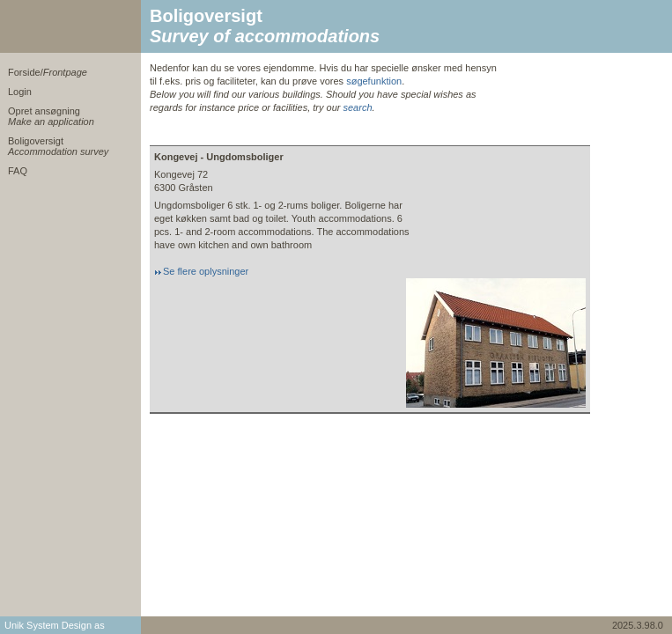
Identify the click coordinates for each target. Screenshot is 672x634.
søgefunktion (374, 81)
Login (20, 92)
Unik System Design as (55, 625)
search (357, 107)
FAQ (18, 171)
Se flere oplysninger (206, 271)
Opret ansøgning (51, 116)
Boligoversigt (58, 146)
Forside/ (48, 72)
